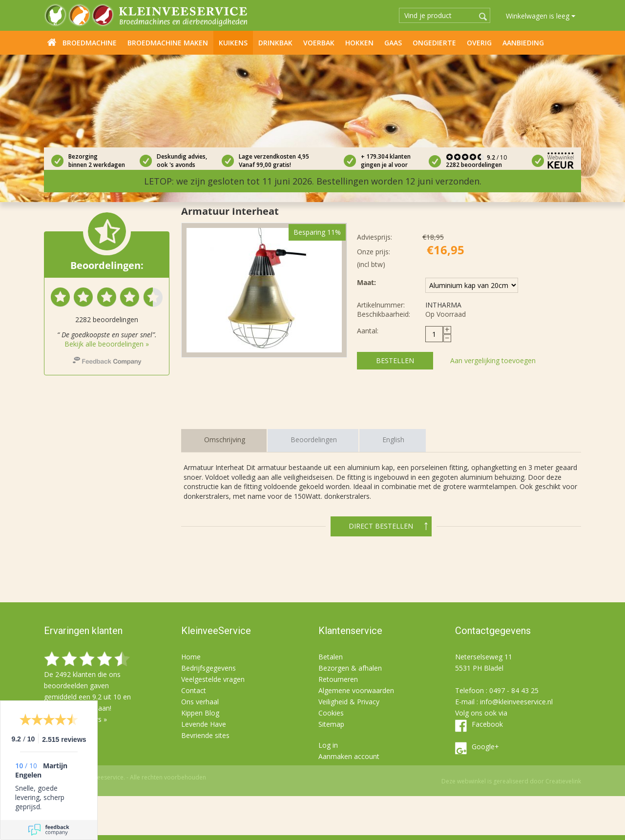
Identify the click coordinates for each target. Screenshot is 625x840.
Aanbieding (523, 43)
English (393, 440)
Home (52, 42)
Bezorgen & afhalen (350, 668)
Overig (479, 43)
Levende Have (204, 724)
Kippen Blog (200, 713)
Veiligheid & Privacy (349, 702)
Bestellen (395, 360)
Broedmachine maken (168, 43)
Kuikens (233, 43)
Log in (328, 745)
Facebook (487, 724)
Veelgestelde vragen (213, 679)
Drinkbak (275, 43)
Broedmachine (90, 43)
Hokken (359, 43)
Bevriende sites (205, 735)
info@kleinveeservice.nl (516, 702)
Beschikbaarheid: (384, 314)
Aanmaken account (349, 756)
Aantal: (368, 331)
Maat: (366, 282)
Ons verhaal (200, 702)
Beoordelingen (314, 440)
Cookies (331, 713)
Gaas (393, 43)
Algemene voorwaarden (356, 690)
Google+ (485, 747)
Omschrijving (225, 440)
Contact (194, 690)
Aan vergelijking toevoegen (493, 360)
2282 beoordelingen (474, 165)
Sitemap (331, 724)
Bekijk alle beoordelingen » (107, 344)
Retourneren (338, 679)
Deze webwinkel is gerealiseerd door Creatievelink (511, 781)
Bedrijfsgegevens (208, 668)
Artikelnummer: (381, 305)
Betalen (331, 657)
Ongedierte (434, 43)
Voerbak (319, 43)
